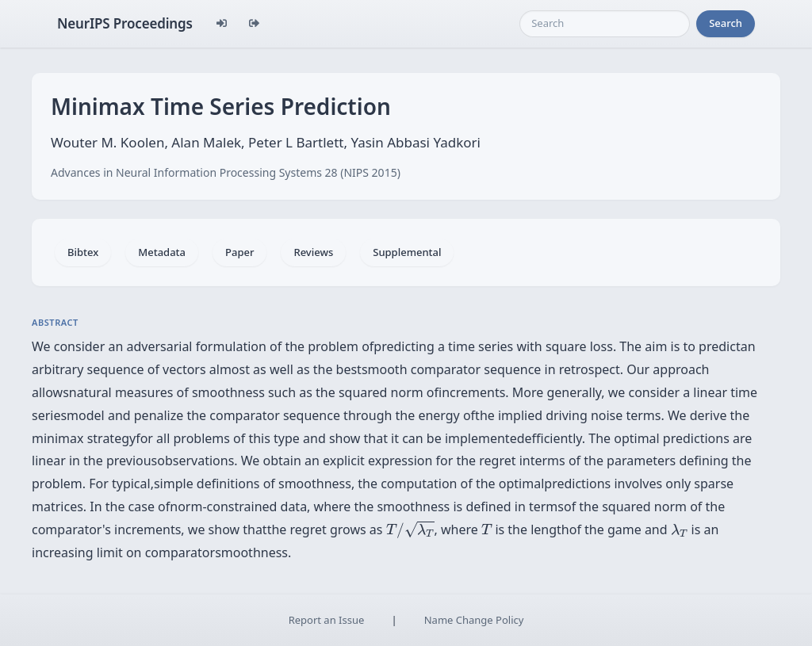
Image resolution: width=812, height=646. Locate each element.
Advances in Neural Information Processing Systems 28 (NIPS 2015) (226, 172)
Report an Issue (327, 620)
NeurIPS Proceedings (125, 23)
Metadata (162, 252)
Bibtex (83, 252)
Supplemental (407, 252)
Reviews (313, 252)
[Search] (605, 24)
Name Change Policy (474, 620)
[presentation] (410, 529)
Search (726, 23)
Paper (239, 252)
